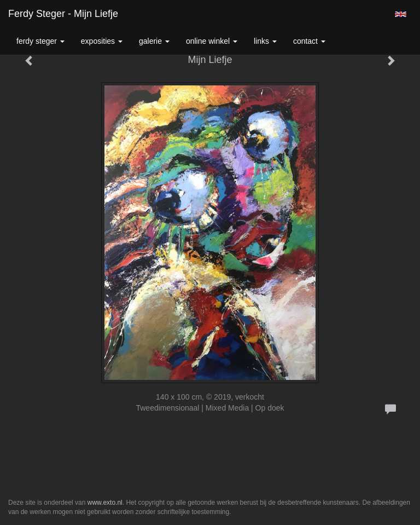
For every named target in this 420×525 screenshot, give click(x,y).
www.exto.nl (105, 503)
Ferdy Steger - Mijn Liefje (63, 14)
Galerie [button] (154, 41)
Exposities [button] (102, 41)
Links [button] (265, 41)
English (401, 14)
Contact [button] (309, 41)
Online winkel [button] (212, 41)
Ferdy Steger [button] (40, 41)
